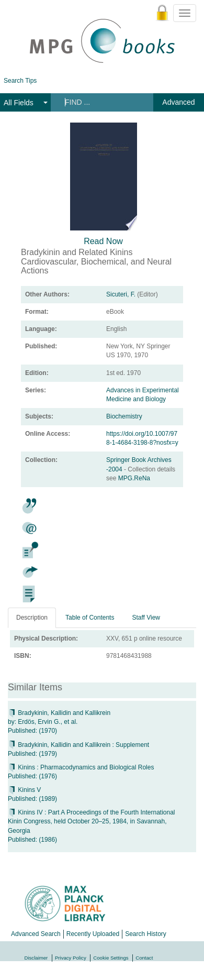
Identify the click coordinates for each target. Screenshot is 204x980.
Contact (144, 958)
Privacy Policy (71, 958)
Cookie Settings (111, 958)
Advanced (178, 102)
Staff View (146, 618)
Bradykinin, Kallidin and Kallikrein (59, 713)
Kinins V (24, 790)
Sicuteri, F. (121, 294)
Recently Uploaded (93, 934)
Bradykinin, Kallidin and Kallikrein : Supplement (78, 745)
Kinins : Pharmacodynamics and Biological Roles (81, 767)
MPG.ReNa (134, 478)
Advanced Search (36, 934)
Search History (146, 934)
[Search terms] (101, 102)
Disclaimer (36, 958)
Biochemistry (124, 416)
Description (32, 618)
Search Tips (20, 81)
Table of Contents (90, 618)
